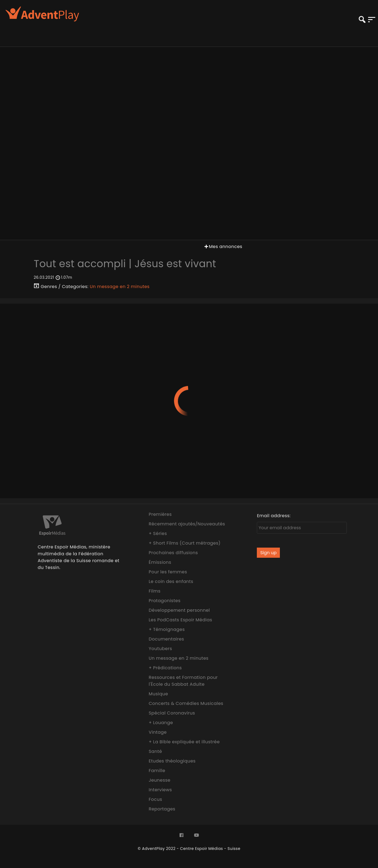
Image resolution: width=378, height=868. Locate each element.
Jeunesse (159, 780)
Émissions (160, 562)
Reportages (162, 809)
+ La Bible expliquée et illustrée (184, 742)
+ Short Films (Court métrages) (184, 543)
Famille (157, 771)
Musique (158, 694)
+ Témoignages (167, 629)
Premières (160, 514)
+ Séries (158, 533)
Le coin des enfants (171, 581)
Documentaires (166, 639)
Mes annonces (223, 247)
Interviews (160, 790)
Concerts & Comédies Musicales (186, 703)
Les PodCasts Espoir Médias (180, 620)
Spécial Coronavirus (172, 713)
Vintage (158, 732)
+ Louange (161, 723)
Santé (155, 751)
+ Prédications (165, 668)
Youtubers (160, 649)
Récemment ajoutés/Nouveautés (187, 524)
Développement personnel (179, 610)
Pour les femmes (168, 572)
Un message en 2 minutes (120, 287)
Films (154, 591)
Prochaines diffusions (173, 553)
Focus (155, 799)
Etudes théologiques (172, 761)
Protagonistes (164, 601)
